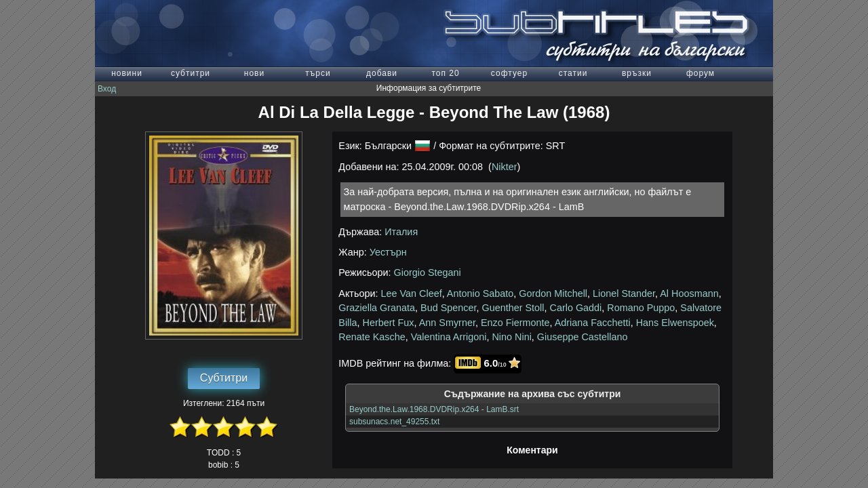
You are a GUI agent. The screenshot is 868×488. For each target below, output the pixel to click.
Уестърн (388, 252)
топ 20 (445, 73)
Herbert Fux (389, 323)
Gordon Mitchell (553, 293)
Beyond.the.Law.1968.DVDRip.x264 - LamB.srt (434, 409)
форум (701, 73)
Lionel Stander (624, 293)
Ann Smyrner (447, 323)
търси (318, 73)
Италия (401, 232)
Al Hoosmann (689, 293)
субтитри (191, 73)
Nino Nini (511, 337)
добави (382, 73)
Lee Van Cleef (412, 293)
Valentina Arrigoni (449, 337)
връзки (637, 73)
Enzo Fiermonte (515, 323)
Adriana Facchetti (593, 323)
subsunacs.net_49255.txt (394, 422)
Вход (107, 89)
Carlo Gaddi (576, 308)
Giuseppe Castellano (583, 337)
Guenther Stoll (513, 308)
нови (254, 73)
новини (127, 73)
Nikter (505, 167)
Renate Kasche (372, 337)
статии (573, 73)
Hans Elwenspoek (675, 323)
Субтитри (224, 378)
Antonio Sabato (480, 293)
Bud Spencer (448, 308)
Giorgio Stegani (428, 272)
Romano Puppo (641, 308)
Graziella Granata (377, 308)
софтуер (509, 73)
